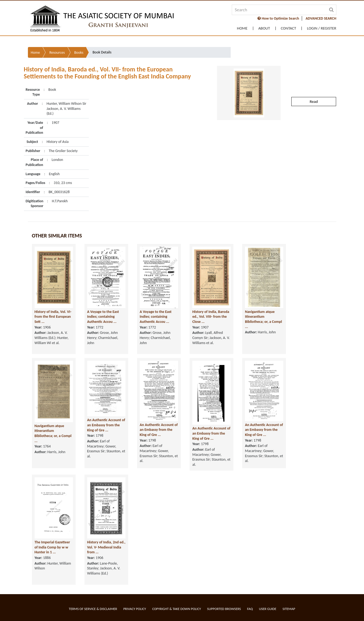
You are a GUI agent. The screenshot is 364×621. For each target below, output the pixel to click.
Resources (57, 49)
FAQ (250, 609)
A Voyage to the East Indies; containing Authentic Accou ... (103, 326)
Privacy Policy (135, 609)
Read (314, 98)
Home (241, 28)
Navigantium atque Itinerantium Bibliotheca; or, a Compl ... (263, 328)
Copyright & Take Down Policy (177, 609)
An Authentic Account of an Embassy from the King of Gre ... (106, 434)
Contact (288, 28)
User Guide (268, 609)
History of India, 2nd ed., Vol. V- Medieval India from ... (106, 556)
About (264, 28)
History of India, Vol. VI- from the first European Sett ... (53, 326)
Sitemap (289, 609)
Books (79, 49)
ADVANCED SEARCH (321, 18)
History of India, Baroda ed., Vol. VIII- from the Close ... (211, 326)
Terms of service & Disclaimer (93, 609)
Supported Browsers (224, 609)
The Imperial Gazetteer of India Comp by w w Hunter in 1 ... (52, 556)
